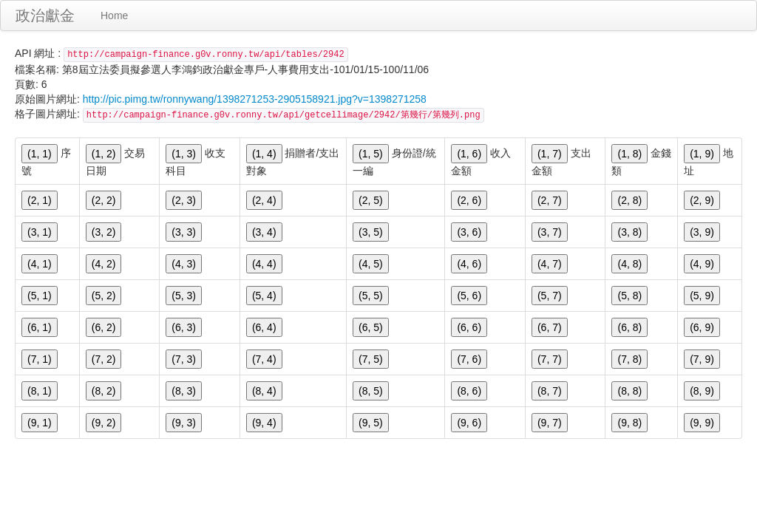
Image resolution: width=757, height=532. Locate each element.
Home (114, 16)
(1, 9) (702, 154)
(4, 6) (469, 264)
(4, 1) (40, 264)
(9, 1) (40, 423)
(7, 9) (702, 359)
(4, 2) (104, 264)
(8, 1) (40, 391)
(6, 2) (104, 327)
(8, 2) (104, 391)
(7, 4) (264, 359)
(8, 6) (469, 391)
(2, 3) (184, 200)
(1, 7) (550, 154)
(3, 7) (550, 232)
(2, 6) (469, 200)
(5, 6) (469, 296)
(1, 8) (629, 154)
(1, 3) (184, 154)
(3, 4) (264, 232)
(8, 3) (184, 391)
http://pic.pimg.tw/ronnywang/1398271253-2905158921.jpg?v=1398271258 (255, 99)
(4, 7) (550, 264)
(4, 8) (629, 264)
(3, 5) (371, 232)
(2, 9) (702, 200)
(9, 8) (629, 423)
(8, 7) (550, 391)
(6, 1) (40, 327)
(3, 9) (702, 232)
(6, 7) (550, 327)
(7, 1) (40, 359)
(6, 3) (184, 327)
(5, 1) (40, 296)
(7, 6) (469, 359)
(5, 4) (264, 296)
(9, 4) (264, 423)
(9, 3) (184, 423)
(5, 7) (550, 296)
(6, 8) (629, 327)
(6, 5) (371, 327)
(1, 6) (469, 154)
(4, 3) (184, 264)
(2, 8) (629, 200)
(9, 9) (702, 423)
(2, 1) (40, 200)
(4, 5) (371, 264)
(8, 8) (629, 391)
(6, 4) (264, 327)
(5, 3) (184, 296)
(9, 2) (104, 423)
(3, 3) (184, 232)
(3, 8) (629, 232)
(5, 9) (702, 296)
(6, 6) (469, 327)
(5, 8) (629, 296)
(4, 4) (264, 264)
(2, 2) (104, 200)
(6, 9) (702, 327)
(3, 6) (469, 232)
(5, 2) (104, 296)
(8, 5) (371, 391)
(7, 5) (371, 359)
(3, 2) (104, 232)
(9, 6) (469, 423)
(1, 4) (264, 154)
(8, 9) (702, 391)
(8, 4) (264, 391)
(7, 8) (629, 359)
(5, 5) (371, 296)
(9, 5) (371, 423)
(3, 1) (40, 232)
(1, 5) (371, 154)
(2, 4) (264, 200)
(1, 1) (40, 154)
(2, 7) (550, 200)
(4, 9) (702, 264)
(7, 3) (184, 359)
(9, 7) (550, 423)
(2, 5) (371, 200)
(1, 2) (104, 154)
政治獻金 (45, 16)
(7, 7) (550, 359)
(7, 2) (104, 359)
